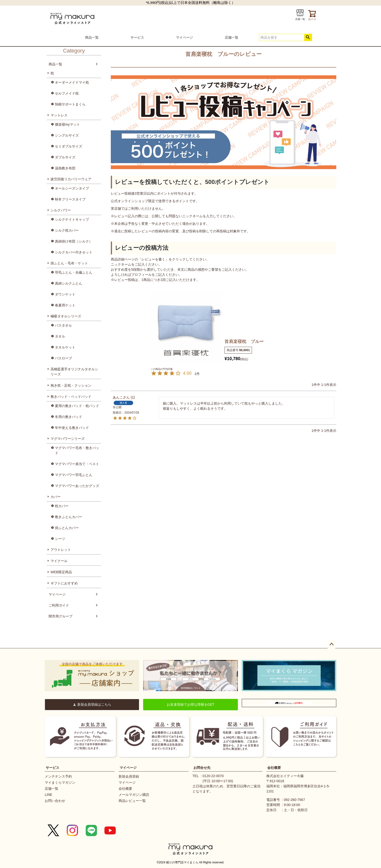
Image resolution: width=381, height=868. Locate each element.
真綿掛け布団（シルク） (74, 241)
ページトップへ (331, 644)
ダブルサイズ (65, 157)
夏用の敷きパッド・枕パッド (77, 406)
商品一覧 (92, 37)
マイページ (184, 37)
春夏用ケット (65, 305)
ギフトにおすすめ (64, 583)
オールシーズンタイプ (72, 188)
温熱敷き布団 (65, 168)
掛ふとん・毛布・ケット (69, 263)
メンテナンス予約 (58, 776)
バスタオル (63, 325)
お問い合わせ (55, 801)
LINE (48, 795)
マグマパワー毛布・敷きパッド (77, 450)
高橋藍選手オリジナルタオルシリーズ (74, 372)
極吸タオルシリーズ (66, 316)
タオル (60, 336)
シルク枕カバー (67, 230)
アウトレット (61, 550)
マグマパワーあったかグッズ (77, 486)
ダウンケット (65, 294)
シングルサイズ (67, 135)
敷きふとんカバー (69, 517)
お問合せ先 (202, 768)
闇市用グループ (61, 616)
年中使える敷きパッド (72, 428)
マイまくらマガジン (60, 782)
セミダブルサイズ (69, 146)
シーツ (60, 539)
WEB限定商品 (61, 572)
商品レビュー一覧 (132, 801)
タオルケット (65, 347)
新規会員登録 (129, 776)
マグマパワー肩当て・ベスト (77, 464)
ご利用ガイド (59, 605)
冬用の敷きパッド (69, 417)
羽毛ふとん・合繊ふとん (74, 272)
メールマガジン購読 (134, 795)
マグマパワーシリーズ (68, 439)
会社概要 (125, 789)
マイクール (59, 561)
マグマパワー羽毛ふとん (74, 475)
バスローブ (63, 358)
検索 (308, 37)
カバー (56, 497)
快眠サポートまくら (70, 104)
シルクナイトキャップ (72, 219)
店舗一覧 (232, 37)
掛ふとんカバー (67, 528)
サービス (137, 37)
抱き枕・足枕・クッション (71, 385)
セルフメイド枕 (67, 93)
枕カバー (62, 506)
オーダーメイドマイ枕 (72, 82)
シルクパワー (61, 210)
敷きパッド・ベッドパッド (71, 397)
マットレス (59, 115)
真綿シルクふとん (69, 283)
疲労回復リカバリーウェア (71, 179)
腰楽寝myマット (67, 124)
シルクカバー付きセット (74, 252)
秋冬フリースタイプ (70, 199)
